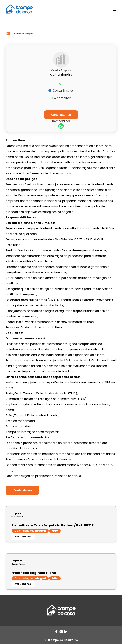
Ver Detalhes (23, 536)
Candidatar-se (22, 490)
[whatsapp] (61, 126)
